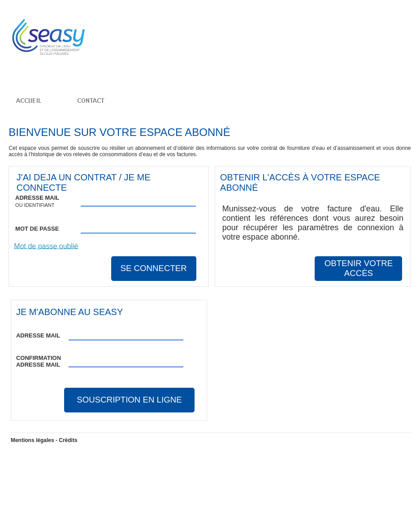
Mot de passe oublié (46, 246)
